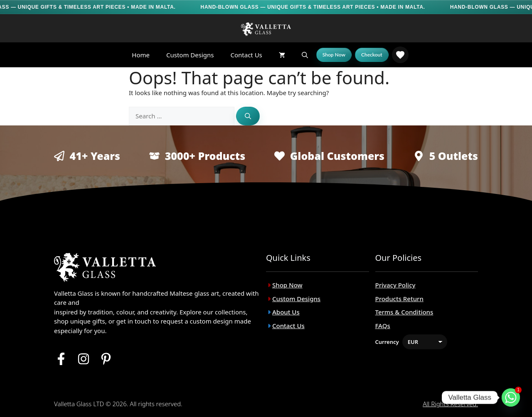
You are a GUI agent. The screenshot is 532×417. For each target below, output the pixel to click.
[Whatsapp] (511, 397)
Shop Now (287, 285)
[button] (305, 55)
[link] (400, 55)
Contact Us (246, 55)
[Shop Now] (334, 55)
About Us (286, 312)
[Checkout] (372, 55)
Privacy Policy (395, 285)
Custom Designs (190, 55)
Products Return (399, 299)
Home (141, 55)
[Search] (248, 116)
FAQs (383, 326)
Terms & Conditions (404, 312)
